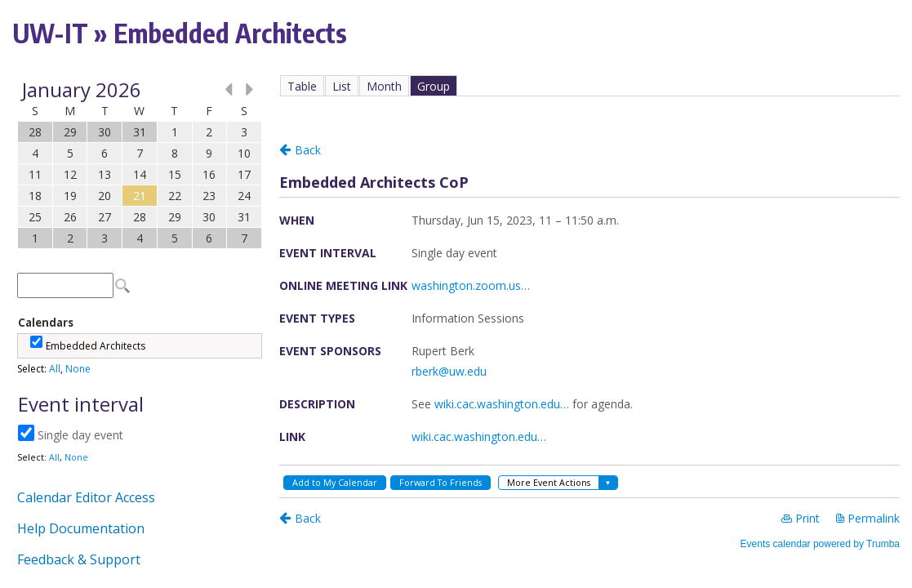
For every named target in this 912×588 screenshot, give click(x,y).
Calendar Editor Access (86, 497)
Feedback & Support (79, 559)
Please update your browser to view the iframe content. (140, 164)
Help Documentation (81, 528)
